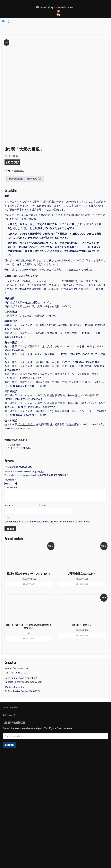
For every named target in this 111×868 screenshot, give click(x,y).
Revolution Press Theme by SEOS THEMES (82, 862)
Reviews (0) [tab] (34, 134)
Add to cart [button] (31, 539)
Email (42, 461)
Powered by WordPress (55, 859)
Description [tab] (16, 134)
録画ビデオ (19, 126)
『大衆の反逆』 (26, 288)
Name (9, 461)
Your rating (10, 435)
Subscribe (9, 700)
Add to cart (12, 118)
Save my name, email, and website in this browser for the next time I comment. (47, 477)
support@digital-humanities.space (55, 7)
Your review (12, 442)
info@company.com (31, 637)
